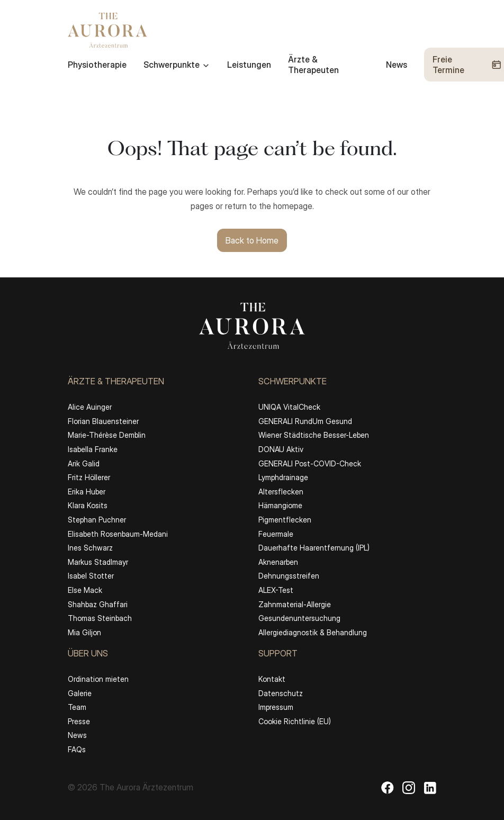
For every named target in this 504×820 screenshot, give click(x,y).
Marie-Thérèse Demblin (107, 435)
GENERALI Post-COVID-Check (310, 463)
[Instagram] (409, 788)
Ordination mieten (98, 679)
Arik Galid (84, 463)
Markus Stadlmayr (98, 562)
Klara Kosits (88, 505)
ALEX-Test (276, 590)
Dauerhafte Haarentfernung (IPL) (314, 548)
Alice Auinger (90, 407)
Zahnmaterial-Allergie (295, 604)
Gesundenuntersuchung (299, 618)
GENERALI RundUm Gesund (305, 421)
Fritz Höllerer (89, 477)
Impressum (276, 707)
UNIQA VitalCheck (289, 407)
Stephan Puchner (97, 520)
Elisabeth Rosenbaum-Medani (118, 534)
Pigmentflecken (285, 520)
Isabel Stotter (91, 576)
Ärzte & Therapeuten (313, 65)
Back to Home (252, 240)
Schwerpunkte (177, 65)
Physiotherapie (97, 65)
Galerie (80, 693)
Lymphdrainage (283, 477)
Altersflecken (281, 492)
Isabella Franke (93, 449)
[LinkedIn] (430, 788)
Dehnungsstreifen (289, 576)
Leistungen (249, 65)
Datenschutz (281, 693)
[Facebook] (388, 788)
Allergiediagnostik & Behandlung (313, 632)
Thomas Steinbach (100, 618)
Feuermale (276, 534)
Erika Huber (87, 492)
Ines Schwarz (90, 548)
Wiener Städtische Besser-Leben (314, 435)
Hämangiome (280, 505)
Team (77, 707)
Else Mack (85, 590)
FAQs (77, 749)
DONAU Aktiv (281, 449)
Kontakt (272, 679)
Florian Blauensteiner (103, 421)
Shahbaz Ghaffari (98, 604)
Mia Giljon (84, 632)
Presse (79, 721)
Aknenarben (278, 562)
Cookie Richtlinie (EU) (295, 721)
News (397, 65)
